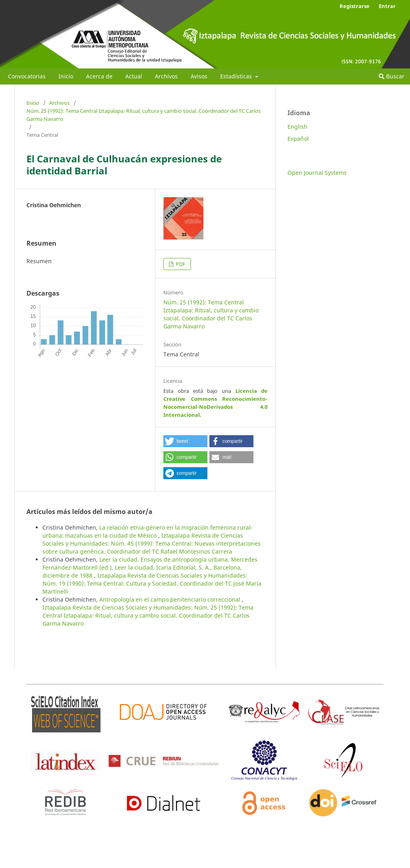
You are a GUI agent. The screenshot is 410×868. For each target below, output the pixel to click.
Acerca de (99, 76)
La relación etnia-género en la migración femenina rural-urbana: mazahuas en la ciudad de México (148, 531)
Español (298, 139)
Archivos (166, 76)
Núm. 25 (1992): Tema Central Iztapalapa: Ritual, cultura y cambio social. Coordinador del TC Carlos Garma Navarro (144, 115)
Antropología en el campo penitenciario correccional (171, 599)
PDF (180, 264)
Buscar (392, 76)
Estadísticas (237, 76)
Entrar (387, 6)
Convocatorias (27, 76)
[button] (185, 441)
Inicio (66, 76)
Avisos (199, 76)
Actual (134, 76)
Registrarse (355, 6)
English (297, 127)
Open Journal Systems (317, 173)
